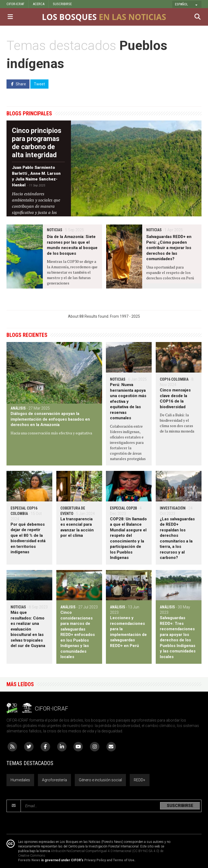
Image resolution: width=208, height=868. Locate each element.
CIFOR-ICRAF (15, 4)
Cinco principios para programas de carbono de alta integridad (37, 143)
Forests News (29, 860)
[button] (187, 4)
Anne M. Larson (45, 173)
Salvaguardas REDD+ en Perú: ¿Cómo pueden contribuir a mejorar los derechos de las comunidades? (169, 248)
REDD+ (140, 780)
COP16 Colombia (174, 379)
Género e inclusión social (100, 780)
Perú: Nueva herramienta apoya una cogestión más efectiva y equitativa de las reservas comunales (128, 401)
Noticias (55, 230)
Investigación (173, 508)
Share (18, 84)
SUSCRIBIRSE (62, 4)
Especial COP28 (123, 508)
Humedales (20, 780)
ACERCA (39, 4)
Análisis (18, 408)
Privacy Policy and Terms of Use (109, 860)
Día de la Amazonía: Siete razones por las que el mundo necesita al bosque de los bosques (72, 245)
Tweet (39, 84)
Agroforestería (54, 780)
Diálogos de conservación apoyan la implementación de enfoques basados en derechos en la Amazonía (50, 419)
